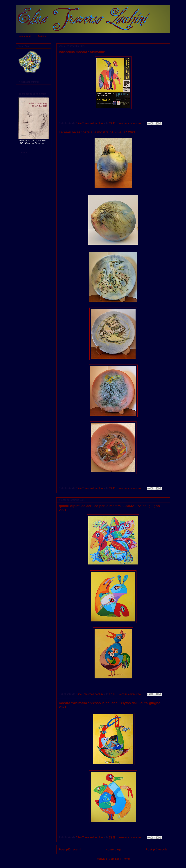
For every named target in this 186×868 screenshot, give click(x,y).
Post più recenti (70, 849)
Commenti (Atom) (119, 859)
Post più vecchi (157, 849)
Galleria (42, 36)
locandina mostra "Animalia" (82, 52)
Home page (25, 36)
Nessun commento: (130, 123)
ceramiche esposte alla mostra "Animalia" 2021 (97, 132)
